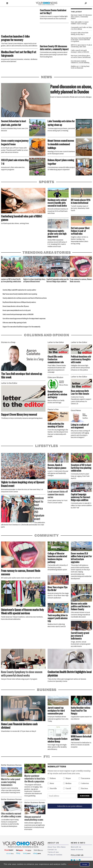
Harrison (84, 788)
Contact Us (52, 850)
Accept (85, 864)
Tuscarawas (86, 778)
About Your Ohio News (57, 847)
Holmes (53, 778)
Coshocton (85, 783)
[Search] (86, 3)
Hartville (53, 788)
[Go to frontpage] (46, 3)
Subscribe (85, 796)
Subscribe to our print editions (70, 806)
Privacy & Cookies (55, 855)
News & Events (77, 850)
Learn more (73, 864)
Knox (52, 783)
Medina (68, 783)
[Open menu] (7, 3)
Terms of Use (53, 852)
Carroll (68, 788)
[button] (90, 258)
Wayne (68, 778)
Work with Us (76, 847)
